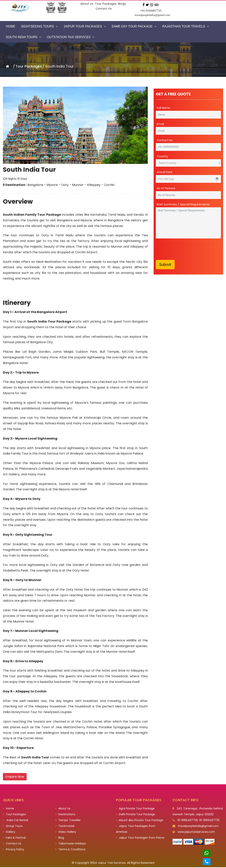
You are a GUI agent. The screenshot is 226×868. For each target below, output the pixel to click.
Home (11, 26)
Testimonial (65, 827)
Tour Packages (106, 4)
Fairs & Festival (14, 838)
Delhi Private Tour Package (135, 815)
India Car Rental (15, 821)
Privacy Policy (14, 850)
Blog (60, 838)
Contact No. (165, 141)
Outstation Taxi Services (71, 37)
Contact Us (104, 9)
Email (160, 124)
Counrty (162, 157)
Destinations (65, 815)
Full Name (163, 108)
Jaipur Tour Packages (85, 26)
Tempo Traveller (68, 821)
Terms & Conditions (70, 850)
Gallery (9, 833)
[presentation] (185, 250)
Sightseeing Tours (39, 26)
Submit (165, 265)
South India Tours (24, 37)
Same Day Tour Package (134, 26)
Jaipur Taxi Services (112, 863)
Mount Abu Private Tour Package (140, 821)
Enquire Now (15, 777)
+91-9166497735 (151, 11)
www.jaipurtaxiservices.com (196, 833)
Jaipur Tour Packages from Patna (140, 838)
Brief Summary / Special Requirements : (184, 205)
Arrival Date (165, 172)
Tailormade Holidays (71, 844)
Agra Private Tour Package (135, 809)
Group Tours (13, 827)
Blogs (122, 4)
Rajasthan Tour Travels (186, 26)
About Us (87, 4)
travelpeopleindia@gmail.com (152, 15)
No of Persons (166, 189)
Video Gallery (66, 833)
